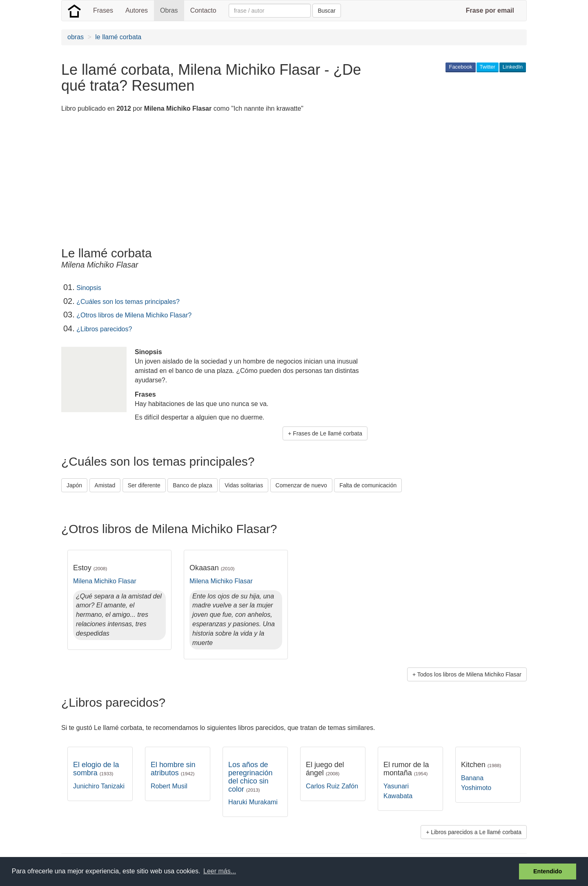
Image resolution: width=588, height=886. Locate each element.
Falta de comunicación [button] (368, 485)
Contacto (203, 10)
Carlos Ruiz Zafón (332, 786)
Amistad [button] (105, 485)
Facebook (460, 67)
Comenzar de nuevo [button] (301, 485)
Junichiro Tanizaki (99, 786)
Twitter (488, 67)
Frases (103, 10)
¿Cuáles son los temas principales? (128, 302)
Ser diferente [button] (144, 485)
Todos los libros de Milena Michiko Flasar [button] (469, 674)
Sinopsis (89, 288)
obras (76, 37)
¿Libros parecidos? (104, 329)
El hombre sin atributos (173, 769)
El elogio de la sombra (96, 769)
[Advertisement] (210, 181)
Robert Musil (169, 786)
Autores (137, 10)
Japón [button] (74, 485)
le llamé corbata (118, 37)
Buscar (327, 11)
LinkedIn (513, 67)
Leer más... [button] (220, 871)
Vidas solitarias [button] (244, 485)
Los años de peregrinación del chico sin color (251, 777)
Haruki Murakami (253, 802)
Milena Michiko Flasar (105, 581)
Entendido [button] (548, 871)
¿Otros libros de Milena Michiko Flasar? (134, 315)
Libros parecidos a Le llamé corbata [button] (476, 832)
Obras (169, 10)
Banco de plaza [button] (193, 485)
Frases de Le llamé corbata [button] (327, 433)
